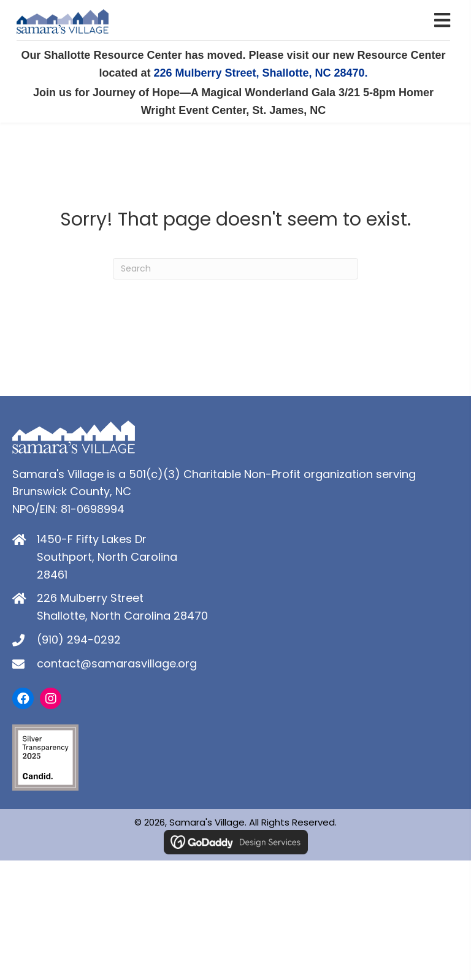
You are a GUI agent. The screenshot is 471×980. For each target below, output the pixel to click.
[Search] (235, 269)
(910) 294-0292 (79, 640)
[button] (23, 698)
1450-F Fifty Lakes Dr (92, 539)
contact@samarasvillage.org (117, 663)
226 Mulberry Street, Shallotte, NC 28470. (260, 73)
